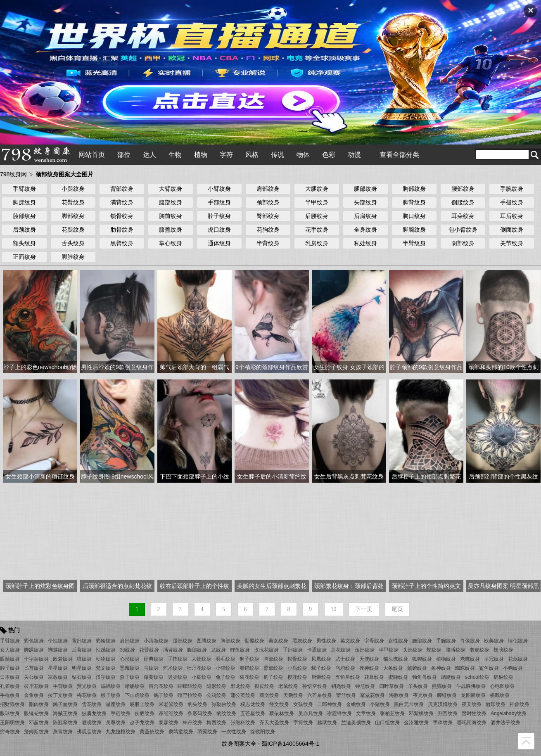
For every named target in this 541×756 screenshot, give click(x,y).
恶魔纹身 (130, 668)
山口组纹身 (387, 723)
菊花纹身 (249, 677)
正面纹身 (24, 257)
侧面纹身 (512, 230)
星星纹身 (58, 668)
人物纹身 (202, 659)
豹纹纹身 (226, 713)
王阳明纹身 (12, 723)
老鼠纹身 (288, 686)
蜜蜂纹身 (398, 677)
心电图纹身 (502, 686)
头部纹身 (365, 202)
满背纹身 (122, 202)
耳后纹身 (512, 216)
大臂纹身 (171, 189)
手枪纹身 (10, 695)
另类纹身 (178, 677)
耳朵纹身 (463, 216)
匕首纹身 (34, 668)
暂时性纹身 (474, 713)
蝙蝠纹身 (111, 686)
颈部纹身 (268, 202)
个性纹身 (58, 641)
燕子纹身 (130, 677)
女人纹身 (10, 650)
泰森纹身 (168, 723)
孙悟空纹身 (315, 686)
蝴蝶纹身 (58, 650)
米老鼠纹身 (171, 704)
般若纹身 (63, 659)
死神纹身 (369, 668)
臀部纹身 (268, 216)
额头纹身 (24, 243)
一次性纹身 (234, 732)
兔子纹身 (225, 677)
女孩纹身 (303, 704)
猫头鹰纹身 (396, 659)
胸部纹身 (414, 189)
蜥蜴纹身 (135, 686)
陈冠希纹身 (65, 723)
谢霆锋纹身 (339, 713)
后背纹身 (82, 650)
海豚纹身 (399, 695)
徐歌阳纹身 (263, 732)
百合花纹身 (161, 686)
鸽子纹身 (164, 695)
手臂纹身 (24, 189)
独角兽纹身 (425, 677)
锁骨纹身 (122, 216)
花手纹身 (317, 230)
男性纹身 (326, 641)
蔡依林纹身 (282, 713)
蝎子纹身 (321, 668)
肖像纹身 (470, 641)
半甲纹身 (317, 202)
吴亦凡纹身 (311, 713)
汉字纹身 (106, 677)
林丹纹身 (192, 723)
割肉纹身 (39, 704)
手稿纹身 (443, 723)
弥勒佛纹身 (224, 704)
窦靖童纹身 (181, 732)
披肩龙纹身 (94, 713)
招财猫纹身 (12, 704)
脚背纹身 (414, 202)
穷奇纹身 (10, 732)
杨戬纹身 (500, 695)
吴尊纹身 (116, 723)
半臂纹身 (414, 243)
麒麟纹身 (417, 668)
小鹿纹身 (202, 677)
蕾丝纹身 (346, 695)
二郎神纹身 (330, 704)
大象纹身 (393, 668)
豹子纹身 (273, 677)
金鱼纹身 (34, 695)
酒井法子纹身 (505, 723)
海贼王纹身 (65, 713)
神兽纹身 (520, 704)
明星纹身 (82, 668)
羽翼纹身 (207, 732)
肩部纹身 (268, 189)
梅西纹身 (216, 723)
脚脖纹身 (73, 257)
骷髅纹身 (254, 641)
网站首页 (92, 155)
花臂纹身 (73, 202)
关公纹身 (34, 677)
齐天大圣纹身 (274, 723)
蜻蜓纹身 (451, 677)
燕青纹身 (63, 732)
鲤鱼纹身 (240, 650)
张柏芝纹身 (392, 713)
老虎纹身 (479, 650)
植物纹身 (446, 659)
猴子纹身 (111, 695)
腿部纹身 (365, 189)
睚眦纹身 (92, 723)
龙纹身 (218, 650)
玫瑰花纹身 (266, 650)
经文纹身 (279, 704)
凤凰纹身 (321, 659)
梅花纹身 (87, 695)
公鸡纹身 (216, 695)
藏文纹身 (269, 695)
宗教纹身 (58, 677)
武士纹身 (345, 659)
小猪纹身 (380, 704)
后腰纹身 (317, 216)
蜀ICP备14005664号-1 (290, 744)
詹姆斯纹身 (36, 732)
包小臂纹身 (463, 230)
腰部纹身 (463, 189)
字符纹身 (303, 723)
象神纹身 (441, 668)
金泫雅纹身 (416, 723)
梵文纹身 (106, 668)
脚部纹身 (73, 216)
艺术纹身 (173, 668)
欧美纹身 (494, 641)
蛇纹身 (434, 650)
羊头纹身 (418, 686)
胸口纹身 (414, 216)
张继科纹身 (243, 723)
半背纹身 (268, 243)
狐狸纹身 (422, 659)
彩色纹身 (34, 641)
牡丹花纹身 (199, 668)
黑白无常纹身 (409, 704)
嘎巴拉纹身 (190, 695)
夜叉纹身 (472, 704)
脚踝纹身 (24, 202)
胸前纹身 (171, 216)
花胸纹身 (268, 230)
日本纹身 (10, 677)
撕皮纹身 (264, 686)
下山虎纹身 (137, 695)
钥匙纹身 (341, 686)
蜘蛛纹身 (465, 668)
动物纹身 (106, 659)
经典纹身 (154, 659)
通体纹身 (219, 243)
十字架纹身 (36, 659)
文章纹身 (366, 713)
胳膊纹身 (456, 650)
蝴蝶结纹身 (190, 686)
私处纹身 (365, 243)
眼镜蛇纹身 (36, 713)
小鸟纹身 (297, 668)
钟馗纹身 (365, 686)
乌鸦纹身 (345, 668)
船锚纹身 (249, 668)
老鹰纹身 (470, 659)
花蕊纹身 (518, 659)
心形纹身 (130, 659)
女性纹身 (398, 641)
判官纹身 (448, 713)
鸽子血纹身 (65, 704)
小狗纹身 (513, 668)
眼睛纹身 (10, 659)
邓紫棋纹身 (421, 713)
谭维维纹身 (171, 713)
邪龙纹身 (240, 686)
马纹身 (151, 668)
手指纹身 (512, 202)
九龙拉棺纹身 (121, 732)
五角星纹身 (348, 677)
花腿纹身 (73, 230)
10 (334, 609)
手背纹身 (63, 686)
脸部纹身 (24, 216)
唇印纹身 (496, 704)
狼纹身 (84, 659)
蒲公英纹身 (243, 695)
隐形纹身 (216, 686)
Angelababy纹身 (509, 713)
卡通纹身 (317, 650)
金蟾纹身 (356, 704)
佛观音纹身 (89, 732)
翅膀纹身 (503, 650)
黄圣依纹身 (152, 732)
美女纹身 (278, 641)
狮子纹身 (249, 659)
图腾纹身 (206, 641)
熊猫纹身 (442, 686)
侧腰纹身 (463, 202)
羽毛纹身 (225, 659)
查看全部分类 (399, 155)
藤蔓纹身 (154, 677)
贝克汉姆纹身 (443, 704)
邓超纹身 (39, 723)
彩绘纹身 (106, 641)
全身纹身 (365, 230)
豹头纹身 (197, 704)
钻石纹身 (82, 677)
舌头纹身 (73, 243)
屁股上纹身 (142, 704)
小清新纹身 (156, 641)
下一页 (364, 609)
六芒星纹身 (320, 695)
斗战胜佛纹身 (471, 686)
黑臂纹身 (122, 243)
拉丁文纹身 (60, 695)
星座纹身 (116, 704)
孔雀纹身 (10, 686)
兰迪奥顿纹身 (356, 723)
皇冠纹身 (494, 659)
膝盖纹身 (171, 230)
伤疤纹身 (145, 713)
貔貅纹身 (503, 677)
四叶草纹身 (392, 686)
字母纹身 (374, 641)
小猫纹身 (225, 668)
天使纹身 (369, 659)
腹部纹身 (171, 202)
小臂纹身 (219, 189)
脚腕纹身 (414, 230)
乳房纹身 (317, 243)
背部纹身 (122, 189)
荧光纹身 (87, 686)
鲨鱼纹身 (489, 668)
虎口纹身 (219, 230)
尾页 (397, 609)
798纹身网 (13, 174)
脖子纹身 (219, 216)
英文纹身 (350, 641)
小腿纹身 (73, 189)
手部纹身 (219, 202)
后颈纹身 (24, 230)
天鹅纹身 (293, 695)
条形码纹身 (200, 713)
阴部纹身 (463, 243)
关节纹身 (512, 243)
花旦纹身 (374, 677)
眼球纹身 (10, 713)
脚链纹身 (447, 695)
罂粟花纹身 (373, 695)
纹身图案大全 (239, 744)
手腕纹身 (512, 189)
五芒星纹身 (253, 713)
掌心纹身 (171, 243)
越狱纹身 (327, 723)
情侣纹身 (518, 641)
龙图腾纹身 (473, 695)
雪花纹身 (92, 704)
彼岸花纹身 (36, 686)
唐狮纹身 (321, 677)
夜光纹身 (423, 695)
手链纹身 (121, 713)
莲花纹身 (341, 650)
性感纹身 (106, 650)
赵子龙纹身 (142, 723)
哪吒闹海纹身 (472, 723)
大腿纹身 (317, 189)
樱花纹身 (297, 677)
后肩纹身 (365, 216)
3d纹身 (127, 650)
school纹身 (477, 677)
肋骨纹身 (122, 230)
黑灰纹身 (302, 641)
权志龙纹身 (253, 704)
